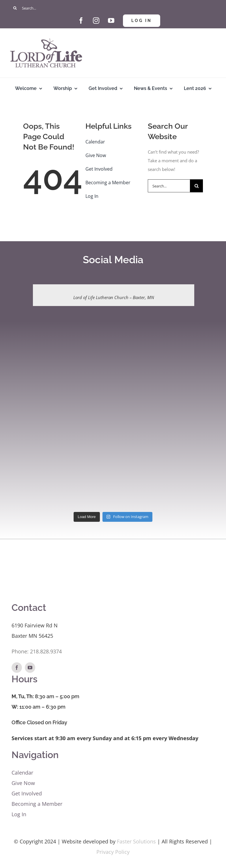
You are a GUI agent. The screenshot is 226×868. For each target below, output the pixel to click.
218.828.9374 (46, 651)
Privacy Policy (113, 852)
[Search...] (113, 8)
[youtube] (111, 21)
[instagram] (96, 21)
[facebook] (81, 21)
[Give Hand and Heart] (66, 16)
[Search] (15, 8)
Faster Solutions (136, 841)
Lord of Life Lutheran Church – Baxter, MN (114, 297)
